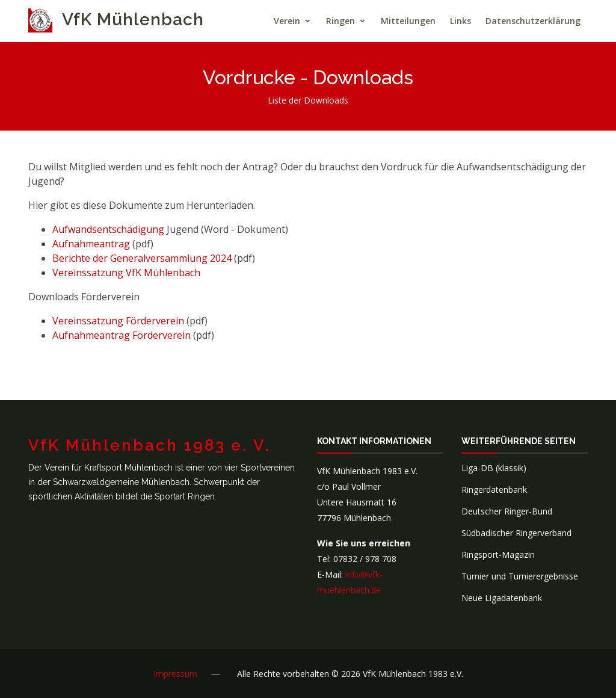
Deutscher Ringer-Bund (507, 511)
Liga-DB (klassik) (494, 468)
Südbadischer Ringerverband (516, 533)
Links (460, 21)
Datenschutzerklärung (533, 21)
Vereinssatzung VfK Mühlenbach (126, 273)
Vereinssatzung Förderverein (118, 321)
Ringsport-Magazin (498, 554)
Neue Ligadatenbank (502, 598)
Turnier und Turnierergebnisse (520, 576)
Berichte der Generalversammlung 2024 (142, 258)
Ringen (340, 21)
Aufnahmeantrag (92, 244)
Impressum (175, 674)
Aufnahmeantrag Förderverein (122, 335)
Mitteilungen (408, 21)
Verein (287, 21)
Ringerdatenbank (494, 490)
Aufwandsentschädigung (108, 229)
